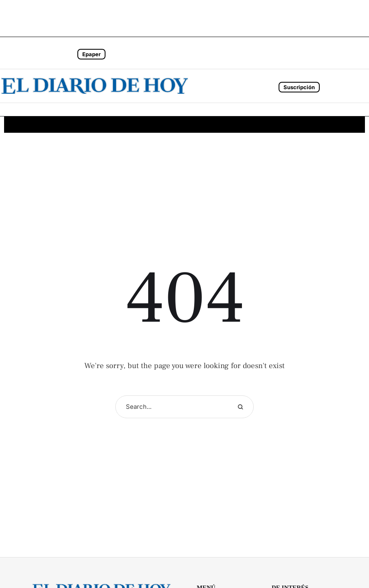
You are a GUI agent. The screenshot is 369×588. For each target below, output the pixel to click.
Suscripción (299, 87)
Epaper (91, 54)
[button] (45, 53)
